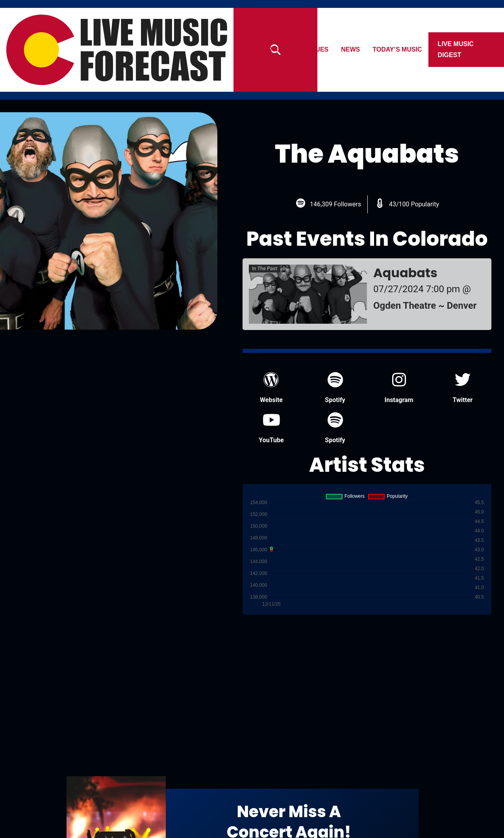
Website (271, 388)
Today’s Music (397, 49)
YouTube (271, 428)
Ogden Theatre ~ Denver (425, 306)
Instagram (399, 388)
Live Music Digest (456, 49)
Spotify (335, 388)
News (351, 49)
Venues (316, 49)
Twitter (463, 388)
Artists (276, 49)
